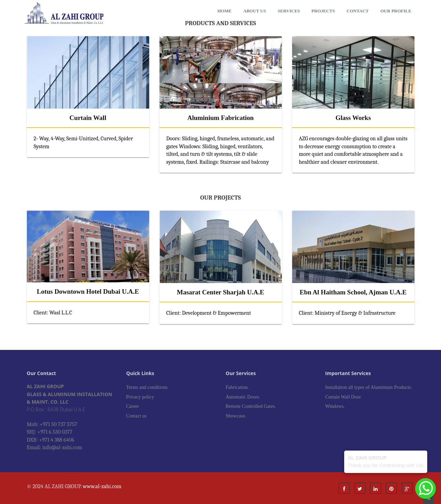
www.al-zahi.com (102, 486)
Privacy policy (140, 397)
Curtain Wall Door (343, 397)
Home (224, 11)
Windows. (335, 406)
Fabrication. (237, 387)
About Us (255, 11)
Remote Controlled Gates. (251, 406)
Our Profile (396, 11)
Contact (358, 11)
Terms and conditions (147, 387)
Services (289, 11)
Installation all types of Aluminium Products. (369, 387)
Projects (323, 11)
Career (132, 406)
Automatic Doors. (243, 397)
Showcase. (236, 416)
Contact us (136, 416)
